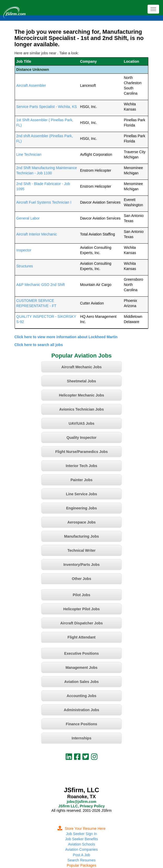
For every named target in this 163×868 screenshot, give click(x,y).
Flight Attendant (81, 637)
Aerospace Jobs (81, 522)
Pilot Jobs (81, 595)
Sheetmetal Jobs (81, 381)
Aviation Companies (81, 849)
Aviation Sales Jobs (82, 682)
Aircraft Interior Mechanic (37, 234)
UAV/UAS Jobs (81, 423)
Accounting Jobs (82, 696)
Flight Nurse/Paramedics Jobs (81, 452)
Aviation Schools (81, 844)
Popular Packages (82, 865)
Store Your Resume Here (82, 829)
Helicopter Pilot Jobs (81, 609)
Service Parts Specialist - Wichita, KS (47, 107)
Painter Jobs (81, 480)
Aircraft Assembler (31, 85)
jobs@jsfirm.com (81, 802)
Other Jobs (82, 579)
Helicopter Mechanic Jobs (81, 395)
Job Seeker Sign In (81, 834)
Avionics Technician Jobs (81, 409)
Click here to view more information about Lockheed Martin (66, 337)
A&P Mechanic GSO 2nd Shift (41, 285)
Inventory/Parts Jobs (81, 565)
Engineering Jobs (81, 508)
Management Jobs (81, 668)
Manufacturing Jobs (81, 536)
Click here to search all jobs (39, 345)
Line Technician (29, 154)
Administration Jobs (81, 710)
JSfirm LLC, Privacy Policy (81, 806)
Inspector (24, 250)
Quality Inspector (81, 438)
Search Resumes (81, 860)
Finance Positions (82, 724)
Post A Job (81, 855)
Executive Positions (81, 653)
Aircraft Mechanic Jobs (81, 367)
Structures (25, 266)
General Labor (28, 218)
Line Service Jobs (81, 494)
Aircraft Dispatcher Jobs (81, 623)
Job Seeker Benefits (81, 839)
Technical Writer (82, 550)
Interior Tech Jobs (81, 466)
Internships (81, 738)
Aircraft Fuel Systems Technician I (44, 202)
